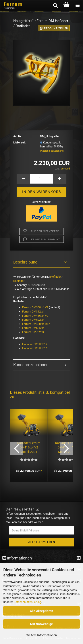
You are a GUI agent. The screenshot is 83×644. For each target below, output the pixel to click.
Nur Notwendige (41, 624)
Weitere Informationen (42, 635)
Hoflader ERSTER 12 (35, 344)
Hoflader (56, 277)
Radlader (19, 281)
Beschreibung (25, 262)
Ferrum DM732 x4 (33, 332)
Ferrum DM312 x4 (33, 312)
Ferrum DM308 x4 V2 (35, 307)
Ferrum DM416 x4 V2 (35, 316)
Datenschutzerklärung (27, 602)
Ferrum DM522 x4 (34, 320)
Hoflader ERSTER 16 (35, 348)
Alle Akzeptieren (41, 611)
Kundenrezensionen (31, 365)
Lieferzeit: (20, 142)
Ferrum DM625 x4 (33, 328)
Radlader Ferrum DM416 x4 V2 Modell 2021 (29, 447)
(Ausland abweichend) (52, 151)
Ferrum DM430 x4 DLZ (37, 324)
